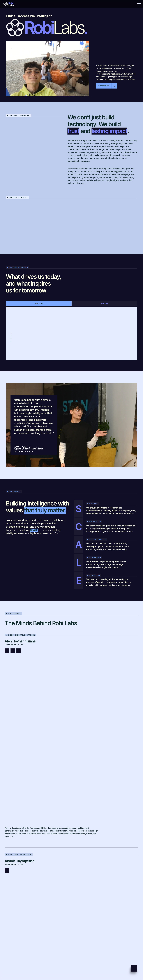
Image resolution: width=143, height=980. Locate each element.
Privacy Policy (12, 961)
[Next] (135, 206)
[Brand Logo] (12, 4)
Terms (9, 964)
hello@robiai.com (81, 894)
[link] (38, 833)
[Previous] (130, 206)
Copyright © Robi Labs (16, 967)
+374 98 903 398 (17, 891)
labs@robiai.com (80, 891)
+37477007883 (16, 894)
